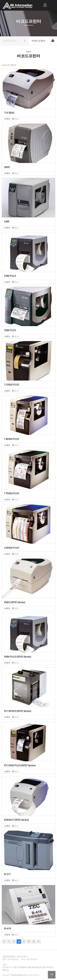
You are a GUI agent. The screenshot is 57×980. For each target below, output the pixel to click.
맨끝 (39, 942)
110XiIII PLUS (12, 385)
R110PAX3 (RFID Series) (18, 711)
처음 (4, 942)
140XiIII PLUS (12, 439)
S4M (7, 221)
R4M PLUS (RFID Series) (17, 657)
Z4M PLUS (10, 276)
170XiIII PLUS (12, 493)
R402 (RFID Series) (15, 602)
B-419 (8, 929)
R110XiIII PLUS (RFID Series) (20, 765)
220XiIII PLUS (12, 548)
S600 (7, 167)
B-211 (8, 874)
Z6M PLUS (10, 330)
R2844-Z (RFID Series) (16, 820)
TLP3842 (9, 113)
